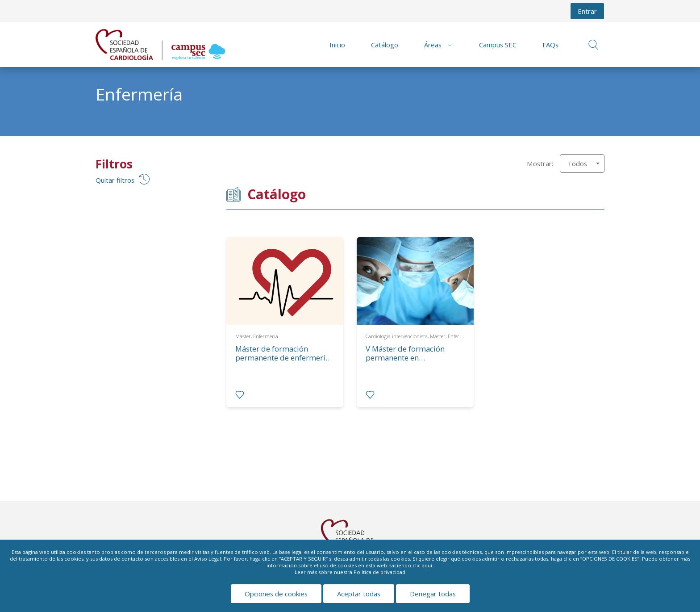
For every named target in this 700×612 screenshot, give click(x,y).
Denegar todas (433, 594)
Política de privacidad (379, 572)
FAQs (550, 45)
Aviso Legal (208, 559)
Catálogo (385, 45)
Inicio (337, 45)
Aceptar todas (359, 594)
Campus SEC (498, 45)
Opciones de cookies (276, 594)
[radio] (240, 395)
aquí (427, 565)
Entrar (587, 11)
